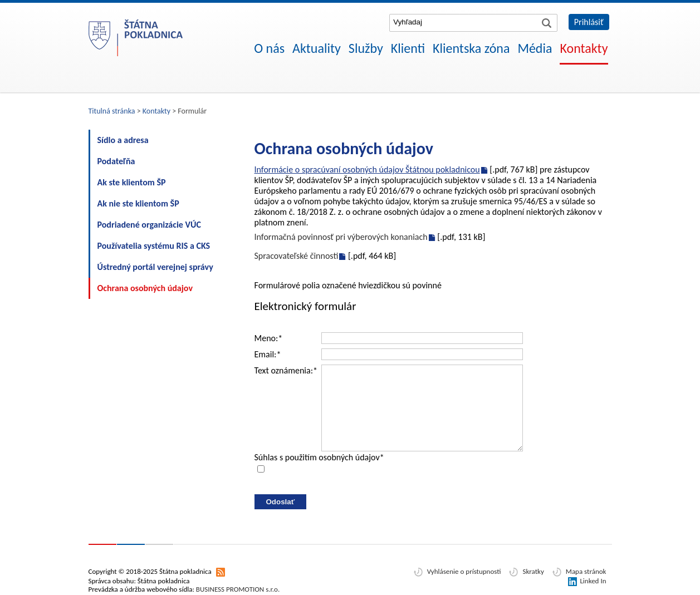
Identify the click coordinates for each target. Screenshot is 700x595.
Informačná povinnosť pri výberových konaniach (341, 237)
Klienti (408, 48)
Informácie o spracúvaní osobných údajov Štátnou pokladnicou (367, 169)
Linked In (593, 581)
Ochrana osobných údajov (145, 288)
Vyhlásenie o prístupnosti (464, 571)
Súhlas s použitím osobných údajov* (319, 457)
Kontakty (584, 48)
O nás (269, 48)
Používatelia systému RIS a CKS (154, 246)
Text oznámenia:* (286, 370)
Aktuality (317, 48)
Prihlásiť (589, 22)
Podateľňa (116, 161)
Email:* (268, 354)
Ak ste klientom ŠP (132, 182)
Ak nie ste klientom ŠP (138, 203)
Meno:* (269, 338)
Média (535, 48)
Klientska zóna (471, 48)
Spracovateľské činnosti (297, 256)
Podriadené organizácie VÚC (149, 225)
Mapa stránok (586, 571)
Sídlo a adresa (123, 140)
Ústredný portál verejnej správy (155, 267)
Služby (366, 48)
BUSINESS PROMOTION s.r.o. (238, 589)
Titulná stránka (112, 111)
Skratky (533, 571)
